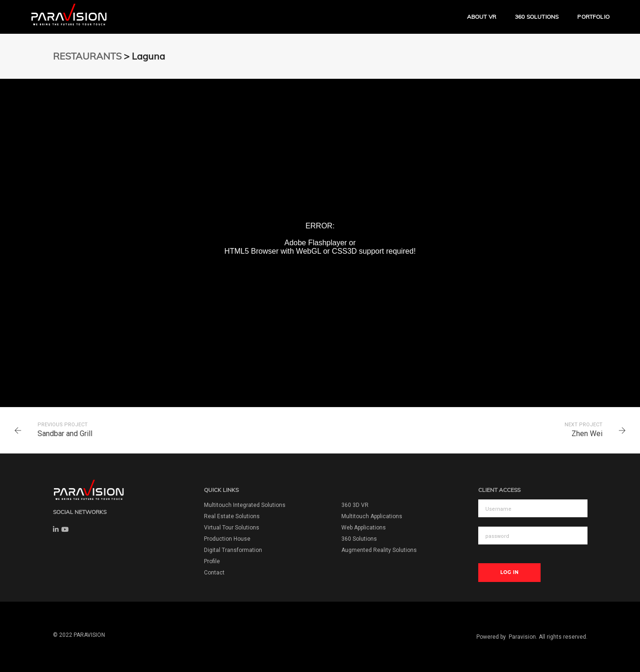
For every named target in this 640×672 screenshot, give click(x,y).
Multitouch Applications (372, 516)
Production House (227, 539)
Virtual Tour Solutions (232, 528)
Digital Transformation (233, 550)
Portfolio (593, 17)
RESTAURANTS (87, 56)
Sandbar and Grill (65, 434)
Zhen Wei (587, 434)
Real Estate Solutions (232, 516)
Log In (509, 572)
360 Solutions (537, 17)
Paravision (522, 637)
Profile (212, 561)
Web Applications (364, 528)
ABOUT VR (482, 17)
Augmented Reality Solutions (379, 550)
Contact (214, 573)
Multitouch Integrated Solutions (245, 505)
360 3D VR (355, 505)
